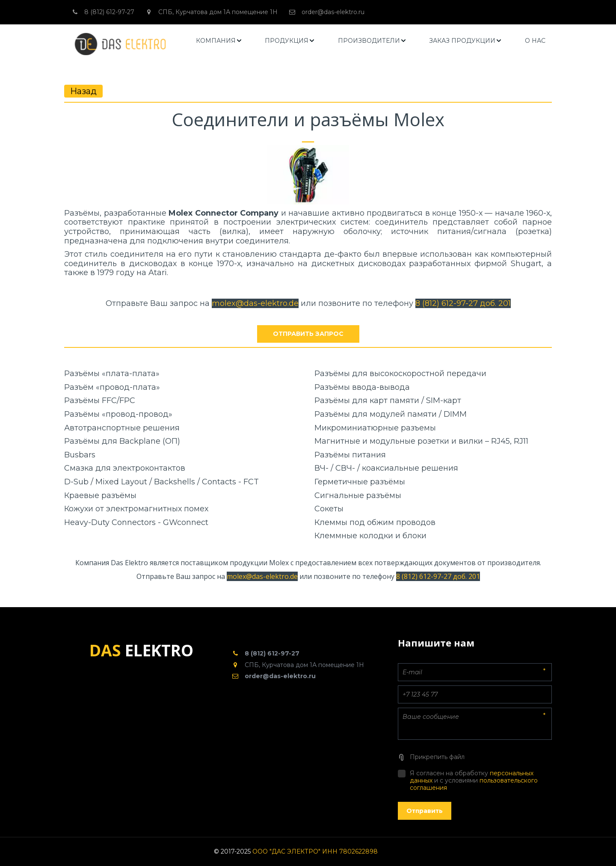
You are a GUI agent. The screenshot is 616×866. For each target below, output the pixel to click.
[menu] (371, 41)
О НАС (535, 41)
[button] (219, 41)
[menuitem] (219, 41)
